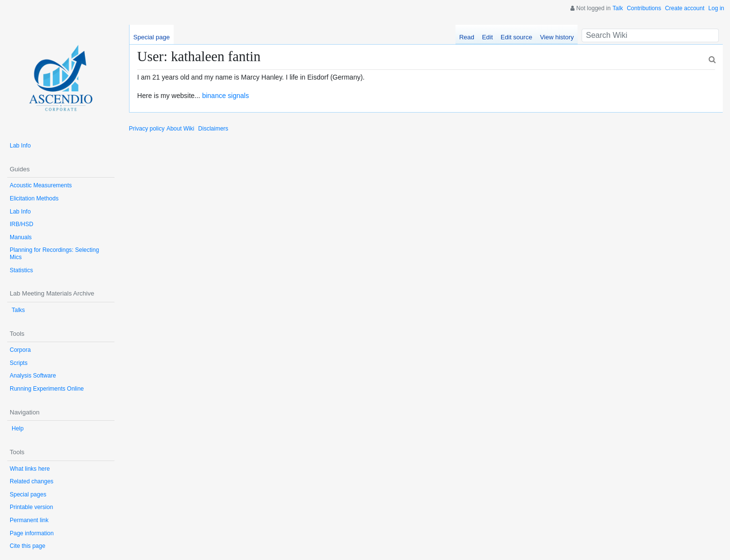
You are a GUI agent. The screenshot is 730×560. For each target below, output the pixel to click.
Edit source (516, 37)
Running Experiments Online (47, 389)
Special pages (28, 494)
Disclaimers (213, 129)
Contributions (644, 8)
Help (18, 428)
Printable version (31, 507)
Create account (685, 8)
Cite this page (27, 546)
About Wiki (180, 129)
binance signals (226, 96)
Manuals (21, 237)
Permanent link (29, 520)
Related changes (32, 481)
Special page (152, 37)
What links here (30, 469)
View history (557, 37)
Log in (716, 8)
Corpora (20, 350)
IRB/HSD (22, 224)
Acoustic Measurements (41, 185)
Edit (487, 37)
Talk (618, 8)
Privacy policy (147, 129)
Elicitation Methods (34, 198)
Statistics (21, 270)
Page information (32, 533)
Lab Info (20, 146)
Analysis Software (33, 376)
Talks (18, 310)
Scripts (19, 363)
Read (467, 37)
